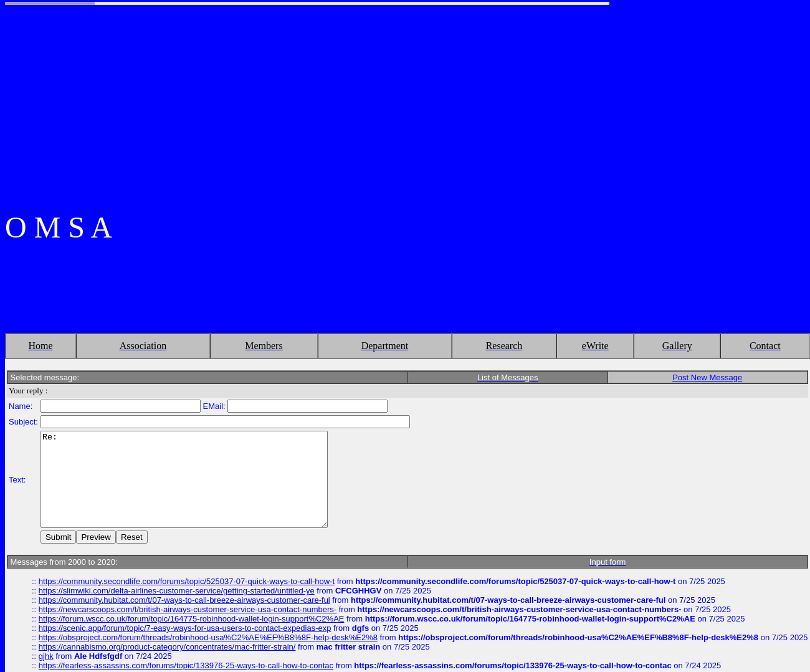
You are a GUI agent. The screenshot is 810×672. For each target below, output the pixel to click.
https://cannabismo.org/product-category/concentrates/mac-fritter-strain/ (167, 656)
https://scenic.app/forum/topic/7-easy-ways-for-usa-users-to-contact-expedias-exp (185, 637)
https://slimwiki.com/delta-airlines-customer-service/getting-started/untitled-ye (177, 600)
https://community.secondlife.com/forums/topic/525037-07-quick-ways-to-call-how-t (187, 591)
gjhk (46, 665)
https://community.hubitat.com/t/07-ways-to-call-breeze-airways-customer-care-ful (184, 609)
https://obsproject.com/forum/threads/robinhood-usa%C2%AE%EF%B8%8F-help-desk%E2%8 (208, 647)
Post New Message (707, 368)
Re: (201, 479)
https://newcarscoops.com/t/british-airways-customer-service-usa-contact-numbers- (188, 619)
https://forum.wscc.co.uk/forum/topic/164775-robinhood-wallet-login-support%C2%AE (192, 628)
